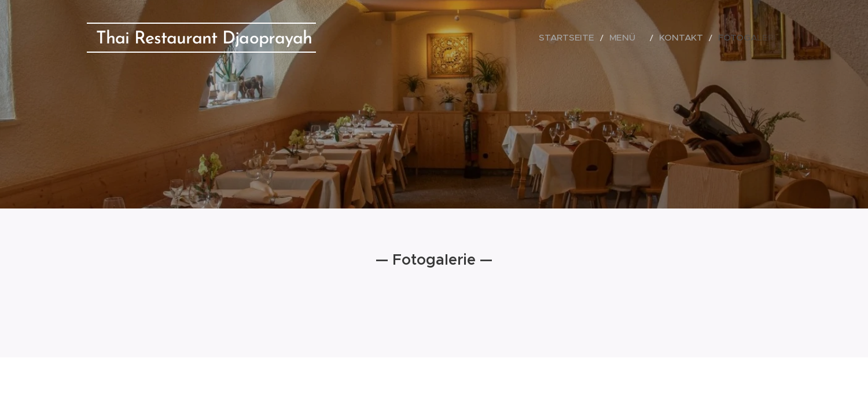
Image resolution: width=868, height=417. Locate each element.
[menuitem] (595, 38)
